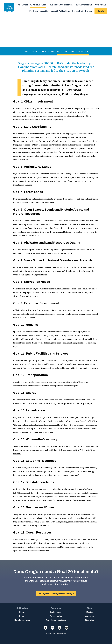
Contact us (56, 608)
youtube (66, 628)
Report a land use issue (56, 620)
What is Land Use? (38, 5)
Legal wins (90, 616)
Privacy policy (56, 616)
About (90, 608)
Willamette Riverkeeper (62, 450)
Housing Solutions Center (60, 5)
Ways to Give (100, 5)
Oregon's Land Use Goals (73, 52)
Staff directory (56, 612)
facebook (45, 628)
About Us (44, 11)
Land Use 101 (31, 52)
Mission (90, 612)
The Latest (23, 5)
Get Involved (77, 11)
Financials (90, 620)
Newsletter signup (84, 5)
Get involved (22, 608)
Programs (34, 11)
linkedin (59, 628)
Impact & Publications (60, 11)
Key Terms (48, 52)
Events (22, 612)
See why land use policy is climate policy (55, 594)
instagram (52, 628)
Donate (101, 11)
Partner (89, 11)
